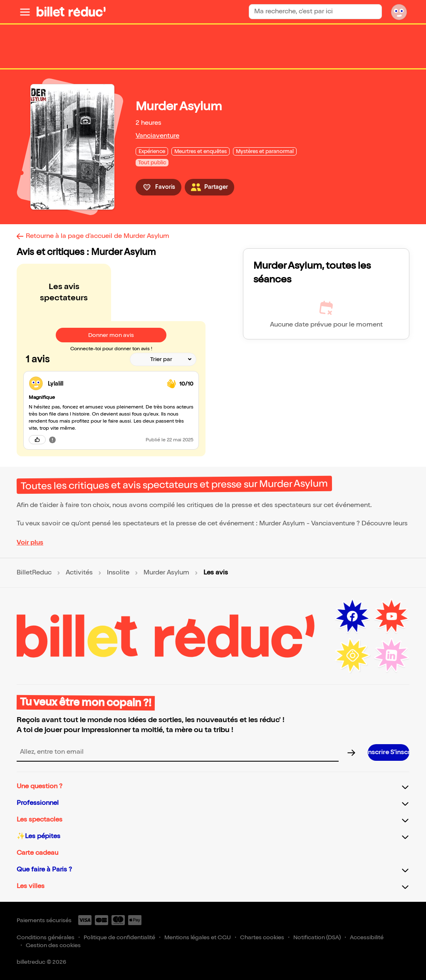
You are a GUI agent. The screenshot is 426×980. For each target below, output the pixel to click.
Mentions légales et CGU (198, 937)
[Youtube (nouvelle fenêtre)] (391, 616)
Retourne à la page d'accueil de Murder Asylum (98, 236)
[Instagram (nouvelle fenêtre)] (352, 656)
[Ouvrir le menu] (25, 12)
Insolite (118, 573)
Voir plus (30, 543)
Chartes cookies (262, 937)
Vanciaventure (157, 136)
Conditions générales (46, 937)
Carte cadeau (37, 853)
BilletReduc (34, 573)
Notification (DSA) (317, 937)
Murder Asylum (166, 573)
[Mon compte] (399, 12)
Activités (79, 573)
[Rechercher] (372, 12)
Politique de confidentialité (119, 937)
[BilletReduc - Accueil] (71, 12)
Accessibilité (367, 937)
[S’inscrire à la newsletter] (389, 752)
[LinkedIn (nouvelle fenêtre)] (391, 656)
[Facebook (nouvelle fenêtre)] (352, 616)
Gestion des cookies (53, 945)
